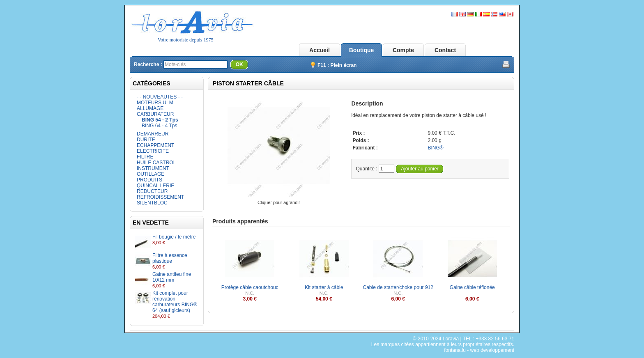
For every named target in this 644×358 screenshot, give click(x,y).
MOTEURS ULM (155, 103)
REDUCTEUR (152, 191)
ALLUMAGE (150, 108)
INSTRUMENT (153, 168)
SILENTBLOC (152, 203)
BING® (435, 148)
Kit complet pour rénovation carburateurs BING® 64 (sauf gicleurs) (175, 302)
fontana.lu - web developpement (479, 350)
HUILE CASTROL (156, 163)
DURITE (146, 140)
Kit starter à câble (324, 287)
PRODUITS (149, 180)
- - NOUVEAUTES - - (160, 97)
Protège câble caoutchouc (250, 287)
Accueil (320, 50)
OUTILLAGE (151, 174)
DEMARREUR (153, 134)
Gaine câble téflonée (472, 287)
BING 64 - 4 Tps (159, 126)
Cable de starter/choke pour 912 (398, 287)
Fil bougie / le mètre (174, 237)
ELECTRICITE (153, 151)
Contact (445, 50)
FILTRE (145, 157)
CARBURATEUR (155, 114)
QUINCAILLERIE (155, 186)
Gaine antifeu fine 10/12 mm (172, 277)
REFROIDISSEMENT (160, 197)
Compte (403, 50)
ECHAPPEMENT (155, 145)
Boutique (362, 50)
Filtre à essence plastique (170, 258)
